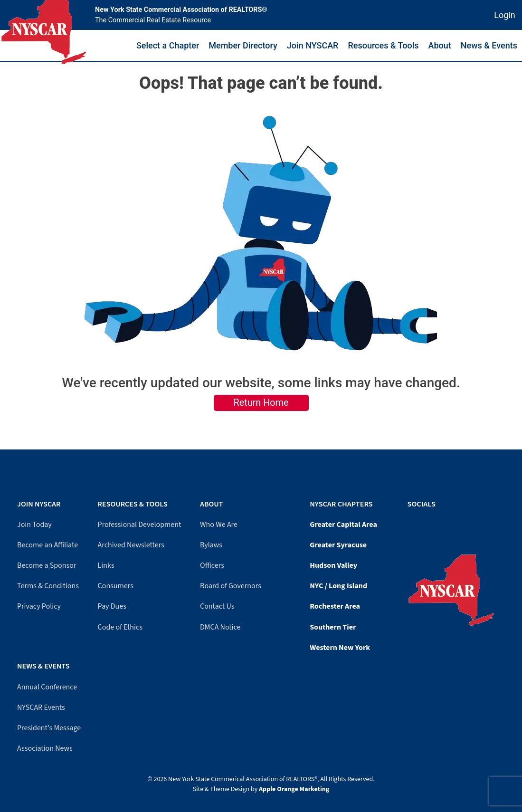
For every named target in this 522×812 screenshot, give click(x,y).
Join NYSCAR (313, 45)
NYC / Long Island (338, 586)
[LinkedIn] (419, 523)
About (440, 45)
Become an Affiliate (47, 545)
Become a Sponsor (47, 565)
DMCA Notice (220, 627)
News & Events (489, 45)
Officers (212, 565)
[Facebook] (410, 523)
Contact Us (217, 606)
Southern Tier (333, 627)
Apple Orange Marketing (294, 789)
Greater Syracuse (338, 545)
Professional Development (140, 525)
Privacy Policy (39, 606)
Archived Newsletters (131, 545)
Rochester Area (335, 606)
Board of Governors (231, 586)
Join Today (34, 525)
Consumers (116, 586)
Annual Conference (47, 687)
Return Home (261, 403)
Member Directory (243, 45)
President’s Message (49, 728)
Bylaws (211, 545)
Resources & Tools (383, 45)
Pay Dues (112, 606)
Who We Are (219, 525)
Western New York (340, 648)
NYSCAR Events (41, 707)
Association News (45, 748)
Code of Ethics (120, 627)
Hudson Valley (333, 565)
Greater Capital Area (343, 525)
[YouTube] (415, 523)
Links (106, 565)
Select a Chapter (168, 45)
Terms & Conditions (48, 586)
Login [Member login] (504, 15)
